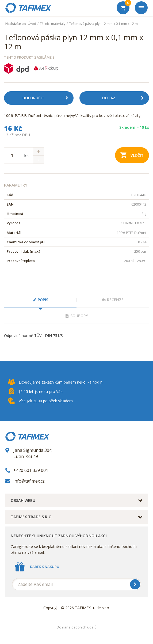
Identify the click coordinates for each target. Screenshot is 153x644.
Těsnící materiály (53, 24)
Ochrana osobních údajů (76, 627)
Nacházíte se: (16, 24)
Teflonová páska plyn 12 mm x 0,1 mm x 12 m (103, 24)
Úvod (32, 24)
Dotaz (125, 98)
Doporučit (47, 98)
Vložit (132, 155)
